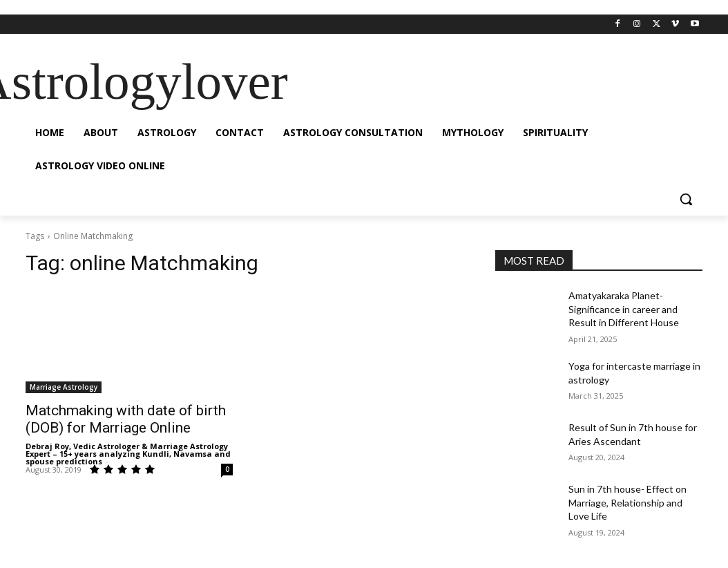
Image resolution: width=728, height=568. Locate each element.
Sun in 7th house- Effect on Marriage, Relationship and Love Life (628, 502)
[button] (686, 199)
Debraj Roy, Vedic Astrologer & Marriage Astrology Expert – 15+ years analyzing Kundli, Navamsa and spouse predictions (128, 454)
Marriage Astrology (64, 387)
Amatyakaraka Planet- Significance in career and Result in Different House (624, 309)
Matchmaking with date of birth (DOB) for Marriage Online (126, 419)
